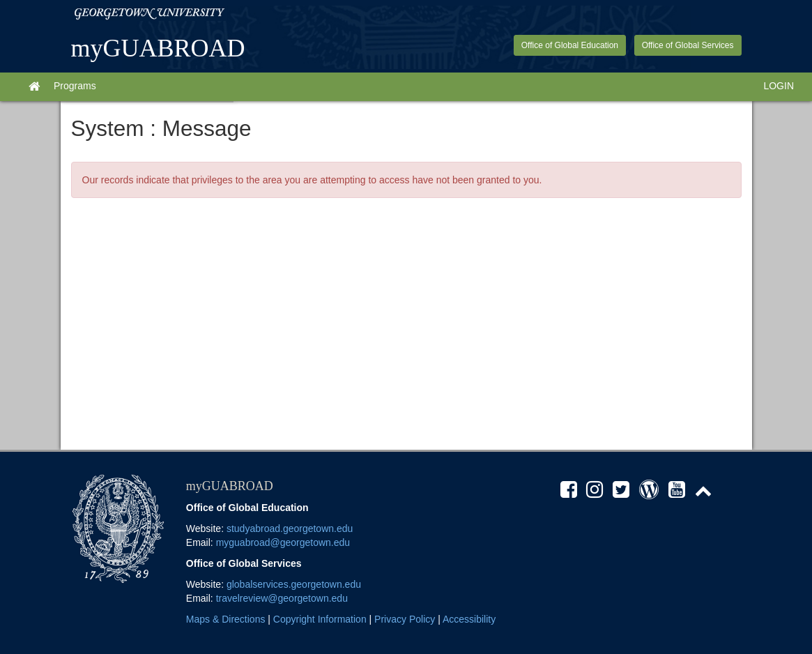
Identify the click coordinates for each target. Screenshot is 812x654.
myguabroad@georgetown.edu (283, 542)
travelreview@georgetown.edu (282, 598)
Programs (75, 86)
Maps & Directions (226, 619)
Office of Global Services (688, 45)
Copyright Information (320, 619)
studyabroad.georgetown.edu (290, 528)
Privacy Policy (405, 619)
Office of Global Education (570, 45)
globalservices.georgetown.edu (294, 584)
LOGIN (779, 86)
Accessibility (469, 619)
